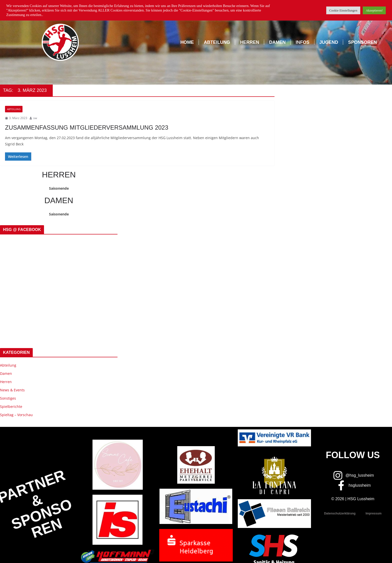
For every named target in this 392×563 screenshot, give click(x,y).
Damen (277, 42)
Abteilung (217, 42)
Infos (302, 42)
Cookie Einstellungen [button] (343, 10)
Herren (249, 42)
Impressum (373, 513)
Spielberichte (11, 406)
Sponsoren (362, 42)
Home (187, 42)
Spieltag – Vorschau (16, 415)
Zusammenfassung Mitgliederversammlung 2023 (87, 127)
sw (35, 118)
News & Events (12, 390)
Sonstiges (8, 398)
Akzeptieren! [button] (374, 10)
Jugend (329, 42)
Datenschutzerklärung (340, 513)
